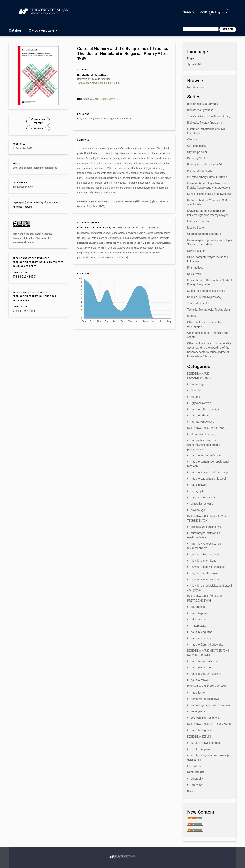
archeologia (198, 384)
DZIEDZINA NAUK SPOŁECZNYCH (208, 428)
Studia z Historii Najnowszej (204, 297)
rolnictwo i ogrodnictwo (205, 699)
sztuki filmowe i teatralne (206, 743)
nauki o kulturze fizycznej (206, 674)
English (218, 12)
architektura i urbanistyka (206, 527)
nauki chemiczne (201, 638)
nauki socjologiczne (203, 497)
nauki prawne (199, 485)
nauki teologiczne (202, 730)
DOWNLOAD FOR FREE (39, 121)
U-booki (192, 316)
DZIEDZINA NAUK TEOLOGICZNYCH (209, 724)
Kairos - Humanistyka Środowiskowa (209, 194)
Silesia (191, 791)
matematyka (199, 626)
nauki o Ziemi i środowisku (207, 645)
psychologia (198, 510)
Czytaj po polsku (197, 146)
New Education (196, 251)
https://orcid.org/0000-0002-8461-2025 (99, 83)
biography (197, 779)
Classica (192, 139)
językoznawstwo (201, 403)
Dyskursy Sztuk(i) (198, 158)
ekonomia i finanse (202, 434)
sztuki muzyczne (201, 749)
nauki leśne (198, 693)
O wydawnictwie (42, 30)
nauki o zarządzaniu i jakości (208, 479)
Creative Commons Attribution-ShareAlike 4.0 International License (32, 238)
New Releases (196, 87)
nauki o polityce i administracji (209, 472)
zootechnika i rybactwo (205, 718)
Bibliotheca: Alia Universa (203, 104)
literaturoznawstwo (23, 187)
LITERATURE (195, 766)
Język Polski (195, 64)
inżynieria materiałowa (205, 573)
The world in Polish (199, 303)
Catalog (15, 30)
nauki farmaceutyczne (204, 661)
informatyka (198, 619)
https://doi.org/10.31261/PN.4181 (101, 99)
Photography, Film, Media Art (205, 164)
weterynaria (198, 711)
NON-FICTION (196, 772)
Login (203, 12)
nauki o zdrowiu (200, 680)
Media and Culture (198, 221)
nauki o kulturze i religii (205, 409)
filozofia (196, 390)
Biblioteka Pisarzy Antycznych (205, 123)
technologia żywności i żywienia (210, 705)
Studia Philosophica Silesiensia (206, 291)
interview (196, 785)
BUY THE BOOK (37, 128)
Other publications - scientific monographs (35, 168)
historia (196, 397)
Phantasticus (195, 268)
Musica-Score (196, 228)
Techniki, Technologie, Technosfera (208, 310)
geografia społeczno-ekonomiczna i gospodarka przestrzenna (204, 445)
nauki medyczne (201, 667)
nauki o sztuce (200, 415)
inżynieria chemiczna (204, 561)
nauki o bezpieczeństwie (206, 455)
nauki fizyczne (200, 613)
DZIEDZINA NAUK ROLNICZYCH (207, 686)
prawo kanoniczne (202, 504)
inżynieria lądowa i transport (208, 567)
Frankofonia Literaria (200, 171)
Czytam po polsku (198, 152)
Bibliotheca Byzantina (200, 110)
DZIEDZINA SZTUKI (199, 737)
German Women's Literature (204, 234)
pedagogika (198, 491)
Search (188, 12)
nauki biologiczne (201, 632)
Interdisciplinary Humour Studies (207, 177)
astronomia (198, 607)
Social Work (194, 274)
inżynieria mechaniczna (205, 579)
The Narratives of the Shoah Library (209, 116)
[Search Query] (201, 29)
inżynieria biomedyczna (205, 554)
